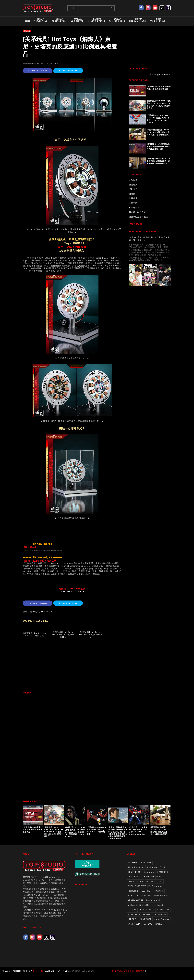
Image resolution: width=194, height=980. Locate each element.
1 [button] (96, 848)
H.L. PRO (146, 896)
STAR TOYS (163, 915)
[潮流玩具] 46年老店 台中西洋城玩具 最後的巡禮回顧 (159, 88)
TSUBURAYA (160, 920)
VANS (131, 929)
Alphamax (152, 873)
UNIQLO (132, 924)
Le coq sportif (153, 906)
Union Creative (162, 924)
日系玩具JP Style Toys (41, 20)
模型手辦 (133, 203)
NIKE (152, 915)
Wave (139, 929)
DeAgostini (148, 882)
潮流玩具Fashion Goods (118, 20)
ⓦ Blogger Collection (160, 74)
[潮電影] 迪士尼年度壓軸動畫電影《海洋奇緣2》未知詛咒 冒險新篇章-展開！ (159, 147)
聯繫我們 (140, 976)
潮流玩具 (133, 185)
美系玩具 (27, 31)
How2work (158, 896)
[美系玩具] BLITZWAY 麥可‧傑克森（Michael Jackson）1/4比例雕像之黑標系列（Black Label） (75, 837)
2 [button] (98, 848)
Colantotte (149, 877)
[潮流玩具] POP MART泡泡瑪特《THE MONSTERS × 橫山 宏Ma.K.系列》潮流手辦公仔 (159, 105)
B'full (162, 873)
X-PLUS (148, 929)
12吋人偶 (133, 189)
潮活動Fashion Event (158, 20)
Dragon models (136, 887)
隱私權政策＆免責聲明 (123, 976)
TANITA (147, 920)
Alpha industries (136, 873)
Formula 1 (133, 896)
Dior (159, 882)
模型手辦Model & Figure (138, 20)
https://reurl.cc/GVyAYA (72, 591)
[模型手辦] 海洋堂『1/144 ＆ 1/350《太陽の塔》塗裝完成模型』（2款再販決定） (159, 132)
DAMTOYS (163, 877)
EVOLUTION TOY (137, 891)
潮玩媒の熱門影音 (137, 212)
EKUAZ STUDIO (154, 887)
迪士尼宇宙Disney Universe (97, 20)
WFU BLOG (88, 976)
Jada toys (146, 901)
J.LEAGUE (133, 901)
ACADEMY (133, 868)
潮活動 (132, 194)
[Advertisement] (72, 671)
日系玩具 (133, 180)
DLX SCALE (134, 882)
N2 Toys (132, 915)
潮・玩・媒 (38, 976)
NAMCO (143, 915)
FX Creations (155, 891)
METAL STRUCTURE (139, 910)
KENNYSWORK (136, 906)
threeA (158, 929)
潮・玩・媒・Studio (32, 64)
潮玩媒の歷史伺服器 (138, 217)
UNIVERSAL (145, 924)
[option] (33, 824)
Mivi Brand (158, 910)
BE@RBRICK (135, 877)
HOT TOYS (46, 612)
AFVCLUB (146, 868)
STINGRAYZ (134, 920)
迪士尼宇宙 (134, 208)
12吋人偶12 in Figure (78, 20)
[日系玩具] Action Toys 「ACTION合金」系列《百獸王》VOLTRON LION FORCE (158, 119)
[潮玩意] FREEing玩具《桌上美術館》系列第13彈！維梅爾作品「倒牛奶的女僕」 (159, 161)
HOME (27, 21)
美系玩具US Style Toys (60, 20)
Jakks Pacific (161, 901)
